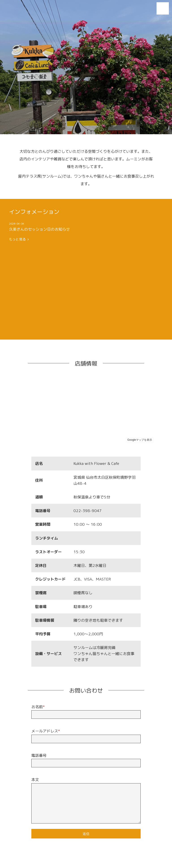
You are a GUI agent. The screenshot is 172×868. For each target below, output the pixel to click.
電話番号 (39, 755)
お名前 (38, 707)
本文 (35, 780)
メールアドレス (46, 731)
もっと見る (19, 239)
